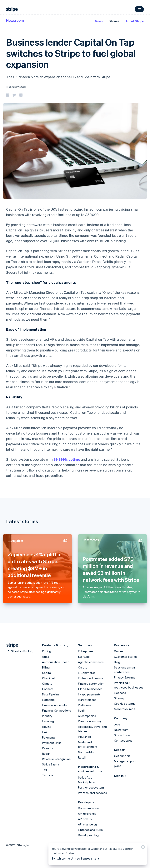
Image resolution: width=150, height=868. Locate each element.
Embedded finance (91, 678)
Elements (48, 700)
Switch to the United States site (76, 858)
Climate (47, 684)
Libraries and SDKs (90, 830)
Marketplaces (87, 700)
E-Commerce (87, 673)
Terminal (48, 775)
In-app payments (89, 694)
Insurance (85, 737)
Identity (47, 716)
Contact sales (123, 740)
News (99, 21)
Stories (114, 21)
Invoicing (48, 721)
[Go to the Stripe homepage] (11, 645)
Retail (82, 757)
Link (45, 732)
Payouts (48, 748)
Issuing (47, 727)
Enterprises (86, 651)
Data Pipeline (51, 694)
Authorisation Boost (55, 662)
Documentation (88, 808)
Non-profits (86, 752)
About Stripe (135, 21)
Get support (122, 756)
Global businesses (90, 689)
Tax (45, 770)
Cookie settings (125, 704)
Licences (120, 693)
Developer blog (88, 835)
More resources (125, 709)
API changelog (88, 824)
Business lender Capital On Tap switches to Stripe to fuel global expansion (71, 53)
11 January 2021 (16, 87)
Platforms (85, 705)
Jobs (117, 724)
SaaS (81, 710)
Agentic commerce (91, 662)
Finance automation (91, 684)
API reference (87, 814)
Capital (47, 673)
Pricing (47, 651)
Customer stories (126, 657)
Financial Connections (57, 710)
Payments (49, 737)
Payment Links (52, 743)
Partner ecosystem (91, 787)
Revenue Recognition (56, 759)
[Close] (142, 848)
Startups (84, 657)
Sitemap (120, 698)
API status (85, 819)
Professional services (92, 793)
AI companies (87, 716)
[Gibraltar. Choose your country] (20, 651)
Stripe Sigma (51, 764)
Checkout (49, 678)
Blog (117, 662)
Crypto (83, 667)
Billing (46, 667)
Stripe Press (122, 735)
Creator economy (90, 721)
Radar (46, 754)
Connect (48, 689)
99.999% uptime (67, 459)
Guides (119, 651)
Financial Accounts (55, 705)
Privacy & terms (125, 677)
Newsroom (15, 20)
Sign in (121, 776)
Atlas (46, 657)
